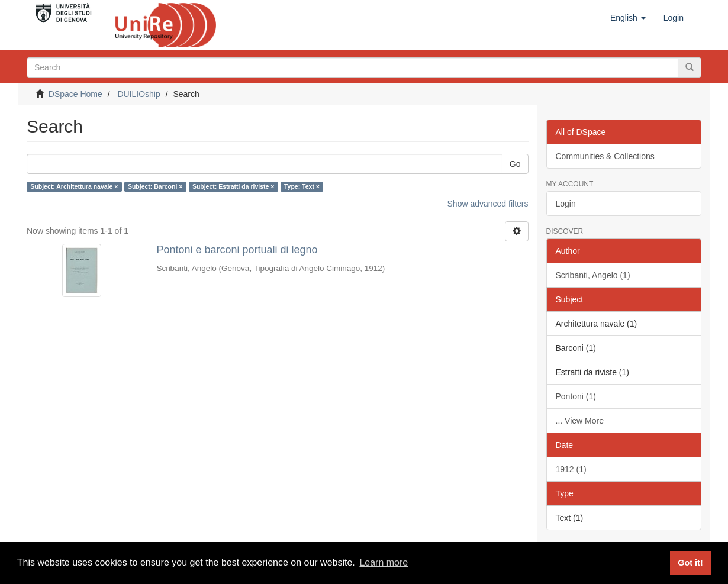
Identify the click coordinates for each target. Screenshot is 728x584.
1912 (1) (571, 469)
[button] (628, 18)
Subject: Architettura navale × (74, 186)
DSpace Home (75, 94)
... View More (580, 421)
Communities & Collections (605, 156)
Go (515, 164)
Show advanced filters (488, 204)
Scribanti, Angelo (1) (593, 275)
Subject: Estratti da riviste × (233, 186)
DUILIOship (138, 94)
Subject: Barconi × (155, 186)
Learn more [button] (384, 562)
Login (566, 204)
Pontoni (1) (576, 396)
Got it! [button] (690, 563)
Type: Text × (302, 186)
